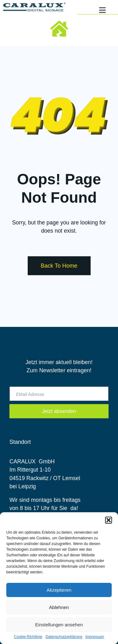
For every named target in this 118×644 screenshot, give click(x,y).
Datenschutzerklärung (64, 637)
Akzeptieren (59, 590)
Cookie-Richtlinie (28, 637)
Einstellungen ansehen (59, 625)
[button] (109, 520)
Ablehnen (59, 607)
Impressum (95, 637)
